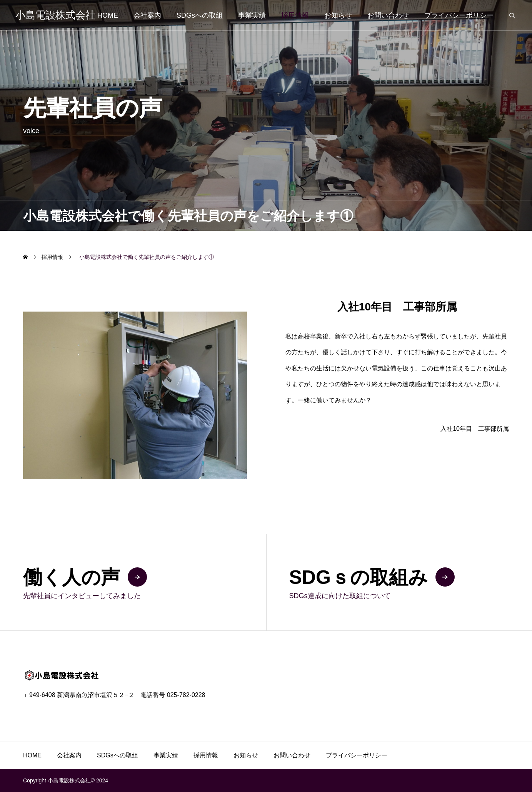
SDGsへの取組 (200, 15)
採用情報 (295, 15)
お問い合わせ (388, 15)
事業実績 (252, 15)
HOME (108, 15)
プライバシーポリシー (459, 15)
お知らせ (338, 15)
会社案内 (147, 15)
